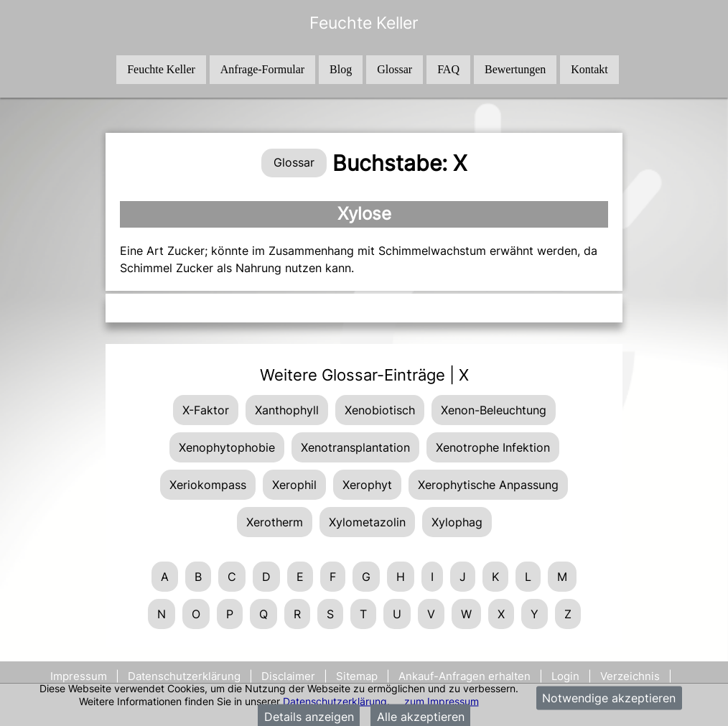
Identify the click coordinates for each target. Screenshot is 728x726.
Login (565, 676)
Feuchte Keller (161, 69)
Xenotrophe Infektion (493, 447)
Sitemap (357, 676)
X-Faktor (206, 410)
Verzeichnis (630, 676)
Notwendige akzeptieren (609, 698)
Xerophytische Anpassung (488, 485)
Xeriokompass (208, 485)
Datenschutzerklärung (335, 701)
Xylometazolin (367, 522)
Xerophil (294, 485)
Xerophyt (367, 485)
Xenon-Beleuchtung (494, 410)
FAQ (448, 69)
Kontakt (589, 69)
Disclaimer (288, 676)
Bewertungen (515, 69)
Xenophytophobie (227, 447)
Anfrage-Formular (262, 69)
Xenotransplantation (355, 447)
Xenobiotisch (380, 410)
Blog (341, 69)
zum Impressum (442, 701)
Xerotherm (275, 522)
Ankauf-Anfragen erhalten (465, 676)
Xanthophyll (287, 410)
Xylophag (457, 522)
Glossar (395, 69)
